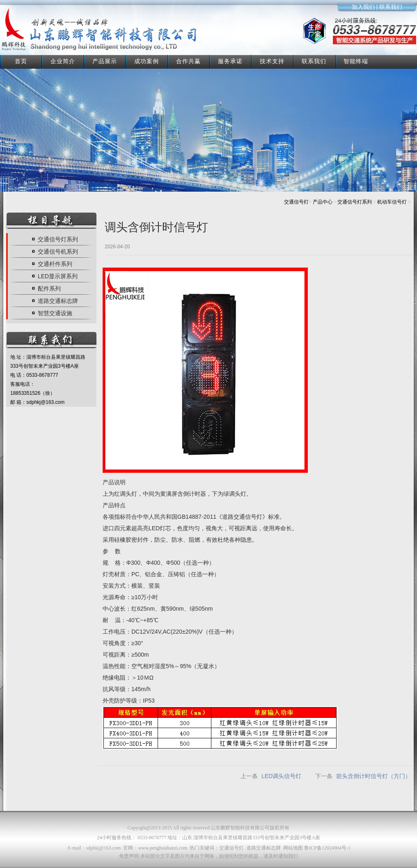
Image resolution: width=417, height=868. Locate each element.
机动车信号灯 (392, 202)
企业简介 (63, 61)
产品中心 (323, 202)
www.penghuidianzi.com (163, 848)
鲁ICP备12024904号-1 (327, 848)
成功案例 (147, 61)
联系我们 (314, 61)
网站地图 (293, 848)
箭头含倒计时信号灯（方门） (373, 776)
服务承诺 (230, 61)
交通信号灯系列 (355, 202)
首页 (21, 61)
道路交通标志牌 (263, 848)
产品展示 (105, 61)
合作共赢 (188, 61)
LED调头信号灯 (281, 776)
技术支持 (272, 61)
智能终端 (356, 61)
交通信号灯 (296, 202)
